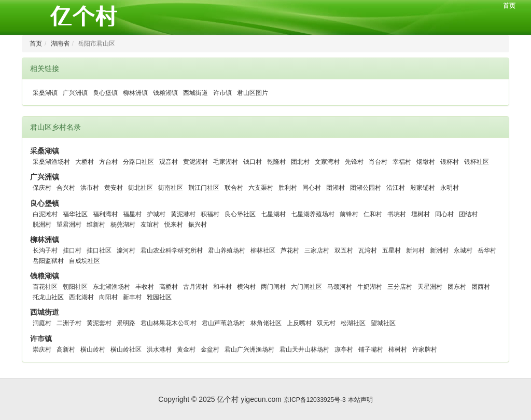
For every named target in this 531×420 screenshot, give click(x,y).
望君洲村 (69, 225)
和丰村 (222, 287)
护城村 (156, 214)
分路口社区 (138, 162)
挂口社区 (99, 250)
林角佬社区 (266, 323)
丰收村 (145, 287)
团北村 (300, 162)
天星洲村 (430, 287)
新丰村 (132, 297)
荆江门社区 (204, 188)
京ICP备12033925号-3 (315, 400)
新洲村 (439, 250)
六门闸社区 (306, 287)
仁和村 (373, 214)
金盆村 (210, 349)
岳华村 (487, 250)
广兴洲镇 (75, 93)
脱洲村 (42, 225)
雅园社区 (159, 297)
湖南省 (60, 44)
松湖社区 (353, 323)
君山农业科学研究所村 (172, 250)
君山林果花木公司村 (169, 323)
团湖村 (336, 188)
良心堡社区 (240, 214)
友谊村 (150, 225)
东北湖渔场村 (111, 287)
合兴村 (66, 188)
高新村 (66, 349)
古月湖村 (195, 287)
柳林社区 (263, 250)
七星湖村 (273, 214)
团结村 (468, 214)
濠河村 (126, 250)
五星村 (392, 250)
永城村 (463, 250)
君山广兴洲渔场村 (249, 349)
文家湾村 (327, 162)
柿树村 (398, 349)
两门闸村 (273, 287)
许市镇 (222, 93)
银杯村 (450, 162)
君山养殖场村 (227, 250)
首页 (509, 6)
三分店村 (400, 287)
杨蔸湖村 (123, 225)
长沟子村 (45, 250)
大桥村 (85, 162)
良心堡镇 (105, 93)
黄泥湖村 (195, 162)
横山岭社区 (126, 349)
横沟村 (246, 287)
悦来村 (174, 225)
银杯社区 (477, 162)
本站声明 (360, 400)
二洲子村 (69, 323)
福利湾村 (105, 214)
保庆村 (42, 188)
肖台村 (378, 162)
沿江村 (396, 188)
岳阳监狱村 (48, 261)
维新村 (96, 225)
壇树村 (421, 214)
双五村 (344, 250)
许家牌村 (425, 349)
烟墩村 (426, 162)
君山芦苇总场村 (223, 323)
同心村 (312, 188)
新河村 (415, 250)
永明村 (450, 188)
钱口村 (253, 162)
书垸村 (397, 214)
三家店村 (317, 250)
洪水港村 (159, 349)
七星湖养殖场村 (313, 214)
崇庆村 (42, 349)
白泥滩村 (45, 214)
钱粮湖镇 (165, 93)
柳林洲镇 (135, 93)
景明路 (126, 323)
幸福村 (402, 162)
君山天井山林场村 (304, 349)
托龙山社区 (48, 297)
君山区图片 (253, 93)
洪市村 (90, 188)
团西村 (481, 287)
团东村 (457, 287)
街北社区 (141, 188)
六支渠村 (261, 188)
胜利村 (288, 188)
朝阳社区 (75, 287)
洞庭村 (42, 323)
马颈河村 (340, 287)
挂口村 (72, 250)
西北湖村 (81, 297)
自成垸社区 (85, 261)
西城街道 (195, 93)
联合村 (234, 188)
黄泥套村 (99, 323)
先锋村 (354, 162)
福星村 (132, 214)
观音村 (169, 162)
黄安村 (114, 188)
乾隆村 (276, 162)
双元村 (326, 323)
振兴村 (198, 225)
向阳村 (108, 297)
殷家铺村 (423, 188)
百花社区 (45, 287)
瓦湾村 (368, 250)
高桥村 (169, 287)
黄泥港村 (183, 214)
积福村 (210, 214)
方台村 (108, 162)
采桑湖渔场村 (51, 162)
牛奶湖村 (370, 287)
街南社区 (171, 188)
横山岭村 (93, 349)
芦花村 (290, 250)
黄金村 (186, 349)
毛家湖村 (226, 162)
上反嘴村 (299, 323)
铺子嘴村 (371, 349)
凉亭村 (344, 349)
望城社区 (383, 323)
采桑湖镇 (45, 93)
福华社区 (75, 214)
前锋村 (349, 214)
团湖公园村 (366, 188)
